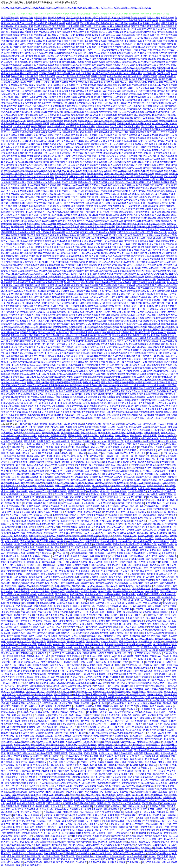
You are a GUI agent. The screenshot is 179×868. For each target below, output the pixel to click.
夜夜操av (46, 845)
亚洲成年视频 (155, 606)
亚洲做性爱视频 (44, 288)
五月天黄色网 (158, 768)
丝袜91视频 (32, 851)
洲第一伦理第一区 (14, 786)
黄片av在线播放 (152, 753)
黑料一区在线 (22, 97)
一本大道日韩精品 (83, 647)
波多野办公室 (68, 856)
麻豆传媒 (21, 465)
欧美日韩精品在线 (19, 718)
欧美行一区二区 (139, 306)
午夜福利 (39, 527)
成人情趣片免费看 (129, 218)
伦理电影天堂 (59, 697)
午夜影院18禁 (19, 456)
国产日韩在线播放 (135, 824)
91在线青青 (79, 706)
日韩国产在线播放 (55, 745)
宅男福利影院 (135, 94)
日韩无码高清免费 (45, 733)
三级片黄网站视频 (64, 303)
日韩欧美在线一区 (104, 282)
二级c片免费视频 (73, 277)
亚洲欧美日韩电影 (29, 250)
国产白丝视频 (148, 126)
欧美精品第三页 (87, 833)
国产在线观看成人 (56, 318)
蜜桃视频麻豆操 (157, 147)
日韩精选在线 (85, 853)
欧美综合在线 (56, 424)
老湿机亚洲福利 (167, 547)
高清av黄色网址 (156, 262)
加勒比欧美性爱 (146, 47)
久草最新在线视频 (161, 182)
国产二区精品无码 (111, 262)
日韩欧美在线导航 (122, 853)
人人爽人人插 (48, 82)
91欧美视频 (40, 503)
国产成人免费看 (25, 23)
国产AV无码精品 (109, 194)
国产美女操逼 (89, 188)
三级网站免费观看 (10, 438)
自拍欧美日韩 (54, 109)
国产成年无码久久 (76, 509)
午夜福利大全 (101, 159)
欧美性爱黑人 (70, 126)
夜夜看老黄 (79, 801)
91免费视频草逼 (18, 156)
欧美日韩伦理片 (55, 126)
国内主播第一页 (134, 321)
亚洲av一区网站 (116, 683)
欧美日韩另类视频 (98, 165)
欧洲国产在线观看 (122, 359)
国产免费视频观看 (143, 542)
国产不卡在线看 (94, 430)
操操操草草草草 (44, 118)
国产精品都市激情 (85, 106)
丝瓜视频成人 (13, 353)
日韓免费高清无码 (98, 100)
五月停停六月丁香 (90, 798)
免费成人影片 (114, 565)
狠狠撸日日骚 (29, 568)
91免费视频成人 (27, 365)
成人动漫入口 (17, 303)
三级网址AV (26, 515)
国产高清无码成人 (22, 209)
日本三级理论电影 (66, 330)
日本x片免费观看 (27, 559)
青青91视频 (100, 674)
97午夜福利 (86, 806)
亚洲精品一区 (58, 592)
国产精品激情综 (35, 330)
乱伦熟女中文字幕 (10, 79)
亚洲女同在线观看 (31, 150)
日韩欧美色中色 (32, 303)
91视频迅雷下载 (49, 132)
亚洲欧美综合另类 (19, 792)
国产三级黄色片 (67, 156)
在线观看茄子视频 (11, 798)
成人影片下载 (66, 703)
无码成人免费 (107, 344)
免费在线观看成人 (94, 280)
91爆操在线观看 (69, 129)
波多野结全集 (13, 141)
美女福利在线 (145, 50)
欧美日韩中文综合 (79, 241)
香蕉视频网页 (66, 630)
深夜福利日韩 (152, 583)
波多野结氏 (17, 647)
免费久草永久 (54, 200)
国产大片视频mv (151, 106)
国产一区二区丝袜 (62, 118)
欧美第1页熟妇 (169, 347)
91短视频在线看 (39, 112)
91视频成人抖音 (129, 447)
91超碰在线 (168, 742)
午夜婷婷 (18, 574)
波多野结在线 (64, 197)
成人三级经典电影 (27, 288)
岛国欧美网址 (73, 71)
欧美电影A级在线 (11, 739)
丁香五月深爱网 (102, 106)
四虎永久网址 (140, 833)
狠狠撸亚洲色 (78, 118)
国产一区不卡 (164, 450)
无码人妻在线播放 (121, 256)
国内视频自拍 (168, 327)
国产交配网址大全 (83, 250)
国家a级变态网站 (74, 718)
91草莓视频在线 (62, 818)
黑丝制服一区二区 (10, 365)
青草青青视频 (54, 21)
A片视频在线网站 (22, 126)
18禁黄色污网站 (164, 218)
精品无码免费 (110, 197)
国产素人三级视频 (65, 862)
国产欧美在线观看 (140, 244)
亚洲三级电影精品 (60, 771)
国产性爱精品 (137, 789)
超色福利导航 (13, 203)
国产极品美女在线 (96, 218)
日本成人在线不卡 (66, 639)
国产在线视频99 (13, 150)
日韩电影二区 (68, 447)
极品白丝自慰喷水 (152, 324)
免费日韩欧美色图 (166, 41)
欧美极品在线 (44, 748)
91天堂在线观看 (104, 318)
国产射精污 (40, 489)
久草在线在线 (165, 235)
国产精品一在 (43, 312)
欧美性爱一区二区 (105, 365)
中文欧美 (16, 568)
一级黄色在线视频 (14, 650)
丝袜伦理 (128, 606)
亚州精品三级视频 (60, 589)
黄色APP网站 (102, 856)
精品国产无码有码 (30, 459)
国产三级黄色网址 (107, 312)
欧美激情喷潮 (59, 256)
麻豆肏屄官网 (126, 153)
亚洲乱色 (12, 753)
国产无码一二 (61, 650)
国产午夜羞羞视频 (154, 795)
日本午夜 (56, 833)
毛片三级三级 (108, 177)
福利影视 (64, 600)
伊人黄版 (100, 686)
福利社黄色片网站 (158, 53)
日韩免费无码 (85, 530)
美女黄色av (15, 859)
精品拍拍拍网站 (114, 35)
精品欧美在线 (161, 100)
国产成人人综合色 (153, 274)
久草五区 (48, 815)
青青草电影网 (83, 574)
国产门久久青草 (14, 230)
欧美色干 (68, 801)
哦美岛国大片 (20, 830)
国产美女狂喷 (113, 489)
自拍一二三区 (117, 830)
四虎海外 (57, 801)
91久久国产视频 (132, 65)
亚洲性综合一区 (94, 262)
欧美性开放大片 (136, 209)
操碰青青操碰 (82, 100)
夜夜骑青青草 (38, 338)
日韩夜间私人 (24, 165)
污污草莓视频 (14, 603)
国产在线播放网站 (117, 162)
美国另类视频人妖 (75, 138)
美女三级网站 (138, 312)
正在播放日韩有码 (161, 674)
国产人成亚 (172, 509)
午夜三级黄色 (43, 359)
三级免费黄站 (148, 786)
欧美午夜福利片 (126, 771)
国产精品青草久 (37, 792)
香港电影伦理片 (129, 29)
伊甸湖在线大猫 (81, 150)
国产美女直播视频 (44, 695)
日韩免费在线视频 (66, 47)
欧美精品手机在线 (136, 695)
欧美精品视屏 (157, 171)
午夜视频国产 (123, 789)
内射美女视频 (87, 41)
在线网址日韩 (51, 527)
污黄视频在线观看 (138, 132)
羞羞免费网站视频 (168, 830)
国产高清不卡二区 (138, 365)
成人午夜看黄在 (167, 341)
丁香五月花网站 (169, 85)
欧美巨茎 (36, 580)
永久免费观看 (41, 309)
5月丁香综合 (33, 697)
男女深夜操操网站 (13, 262)
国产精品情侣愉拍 (30, 600)
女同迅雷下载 (148, 809)
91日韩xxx (83, 577)
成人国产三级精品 (101, 74)
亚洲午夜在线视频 (138, 344)
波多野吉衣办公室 (67, 550)
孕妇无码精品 (45, 271)
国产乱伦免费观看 (74, 144)
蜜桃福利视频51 (93, 177)
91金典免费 (63, 536)
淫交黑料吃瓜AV (37, 335)
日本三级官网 (89, 783)
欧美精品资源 (92, 309)
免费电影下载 (159, 118)
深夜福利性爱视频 (106, 85)
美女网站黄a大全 (72, 282)
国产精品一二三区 (156, 132)
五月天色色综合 (119, 106)
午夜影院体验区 (74, 653)
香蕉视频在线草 (77, 506)
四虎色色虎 (109, 512)
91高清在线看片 (69, 97)
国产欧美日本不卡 (112, 430)
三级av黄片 (87, 674)
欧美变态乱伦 (171, 795)
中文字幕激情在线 (150, 230)
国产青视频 (133, 777)
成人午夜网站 (20, 94)
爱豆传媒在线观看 (65, 739)
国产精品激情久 (65, 859)
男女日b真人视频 (132, 126)
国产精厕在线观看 (140, 177)
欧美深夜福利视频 (133, 580)
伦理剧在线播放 (125, 56)
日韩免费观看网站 (13, 194)
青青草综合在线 (118, 129)
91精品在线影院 (84, 683)
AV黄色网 (79, 786)
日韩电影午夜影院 (44, 753)
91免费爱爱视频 (115, 674)
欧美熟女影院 (81, 824)
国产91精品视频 (35, 159)
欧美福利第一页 (127, 494)
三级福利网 (22, 427)
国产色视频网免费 (52, 94)
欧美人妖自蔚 (91, 312)
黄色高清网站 (88, 282)
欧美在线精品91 (71, 624)
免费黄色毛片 (163, 280)
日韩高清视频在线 (152, 524)
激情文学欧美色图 (81, 76)
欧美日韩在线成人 (126, 597)
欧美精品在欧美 (48, 683)
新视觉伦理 (136, 518)
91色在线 (38, 483)
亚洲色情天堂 (103, 112)
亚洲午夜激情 (59, 232)
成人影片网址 (78, 285)
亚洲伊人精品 (119, 294)
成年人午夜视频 (78, 733)
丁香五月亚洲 (152, 527)
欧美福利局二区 (9, 742)
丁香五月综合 (43, 321)
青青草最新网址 (16, 218)
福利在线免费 (162, 350)
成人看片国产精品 (47, 300)
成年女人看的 (64, 356)
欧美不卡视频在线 (21, 795)
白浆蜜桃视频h (27, 29)
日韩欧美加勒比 (136, 353)
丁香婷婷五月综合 (140, 188)
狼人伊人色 (119, 530)
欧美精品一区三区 (68, 727)
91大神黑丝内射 (30, 74)
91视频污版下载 (95, 56)
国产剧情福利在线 (106, 71)
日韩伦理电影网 (141, 565)
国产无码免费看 (116, 356)
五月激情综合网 (80, 438)
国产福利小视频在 (68, 530)
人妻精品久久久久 (17, 121)
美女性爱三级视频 (10, 600)
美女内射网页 (115, 206)
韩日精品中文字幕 (15, 135)
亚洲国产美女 (59, 271)
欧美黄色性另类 (115, 76)
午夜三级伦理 (103, 603)
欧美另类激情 (69, 106)
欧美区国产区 (88, 450)
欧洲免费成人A (166, 221)
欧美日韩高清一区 (25, 453)
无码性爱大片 (157, 444)
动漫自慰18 (130, 812)
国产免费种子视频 (129, 174)
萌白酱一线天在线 (24, 268)
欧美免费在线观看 (45, 179)
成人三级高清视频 (34, 447)
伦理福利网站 (133, 121)
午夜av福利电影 (165, 709)
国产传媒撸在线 (32, 56)
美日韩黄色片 (8, 762)
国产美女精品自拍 (25, 818)
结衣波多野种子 (74, 765)
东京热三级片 (140, 362)
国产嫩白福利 (31, 188)
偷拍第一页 (170, 739)
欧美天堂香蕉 (130, 839)
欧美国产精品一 (144, 212)
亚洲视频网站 (104, 265)
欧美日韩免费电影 (89, 200)
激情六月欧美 (122, 85)
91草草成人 (64, 533)
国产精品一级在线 (108, 271)
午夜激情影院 (38, 282)
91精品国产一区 (61, 680)
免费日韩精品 (100, 221)
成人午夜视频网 (63, 285)
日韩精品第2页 (30, 294)
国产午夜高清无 (52, 577)
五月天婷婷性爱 (116, 59)
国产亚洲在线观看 (76, 642)
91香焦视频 (71, 427)
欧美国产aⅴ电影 (125, 88)
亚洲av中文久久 (9, 23)
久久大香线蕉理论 (133, 74)
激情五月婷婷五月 (63, 606)
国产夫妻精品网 (79, 56)
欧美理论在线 (40, 544)
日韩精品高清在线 (14, 468)
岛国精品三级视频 (73, 147)
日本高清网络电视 (49, 703)
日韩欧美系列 (19, 633)
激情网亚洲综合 (78, 212)
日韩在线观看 (112, 315)
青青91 (25, 865)
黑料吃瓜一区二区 (155, 459)
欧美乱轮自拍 (149, 765)
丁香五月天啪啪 (12, 29)
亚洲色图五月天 (40, 106)
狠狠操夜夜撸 (135, 23)
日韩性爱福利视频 (66, 324)
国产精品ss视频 (170, 524)
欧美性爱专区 (64, 438)
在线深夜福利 (98, 315)
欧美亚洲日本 (50, 483)
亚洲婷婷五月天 (153, 689)
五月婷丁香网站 (27, 321)
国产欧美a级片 (99, 44)
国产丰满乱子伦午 (95, 801)
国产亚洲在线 (14, 845)
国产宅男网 (162, 856)
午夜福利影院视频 (44, 29)
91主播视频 (80, 630)
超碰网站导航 (57, 85)
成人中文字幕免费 (70, 227)
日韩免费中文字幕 (129, 215)
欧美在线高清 (138, 459)
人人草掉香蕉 (40, 268)
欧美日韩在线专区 (106, 597)
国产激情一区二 (84, 235)
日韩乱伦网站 (111, 615)
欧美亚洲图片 (17, 197)
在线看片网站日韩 (36, 191)
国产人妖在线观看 (125, 227)
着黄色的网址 (73, 297)
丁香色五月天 (50, 153)
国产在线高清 (171, 362)
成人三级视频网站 (80, 141)
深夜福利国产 (147, 777)
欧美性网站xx (154, 453)
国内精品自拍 (87, 812)
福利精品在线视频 (164, 126)
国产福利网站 (89, 365)
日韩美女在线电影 (28, 486)
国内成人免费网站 (107, 232)
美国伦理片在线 (101, 235)
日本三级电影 (64, 115)
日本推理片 (17, 853)
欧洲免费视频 (159, 62)
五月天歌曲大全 (82, 859)
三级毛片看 (37, 621)
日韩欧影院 (143, 742)
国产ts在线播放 (152, 112)
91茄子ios (145, 618)
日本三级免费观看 (135, 727)
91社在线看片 (72, 568)
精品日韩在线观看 (94, 665)
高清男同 (96, 571)
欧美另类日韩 (121, 79)
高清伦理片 (60, 597)
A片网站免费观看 (57, 474)
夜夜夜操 (168, 618)
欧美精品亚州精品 (82, 44)
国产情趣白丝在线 (164, 44)
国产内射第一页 (76, 430)
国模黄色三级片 (74, 750)
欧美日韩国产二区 (130, 647)
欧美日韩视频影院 (156, 509)
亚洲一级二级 (55, 789)
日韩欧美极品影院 (77, 103)
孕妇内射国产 (140, 715)
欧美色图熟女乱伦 (14, 783)
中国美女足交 (147, 109)
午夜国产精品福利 (162, 668)
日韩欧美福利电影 (47, 518)
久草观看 (143, 627)
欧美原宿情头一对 (23, 836)
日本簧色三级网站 (46, 524)
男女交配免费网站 (124, 712)
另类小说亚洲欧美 (14, 639)
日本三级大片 (171, 692)
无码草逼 (171, 486)
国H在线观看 (138, 621)
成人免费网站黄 (140, 792)
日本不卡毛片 (34, 235)
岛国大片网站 (153, 18)
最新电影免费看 (155, 365)
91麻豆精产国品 (69, 577)
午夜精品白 (93, 491)
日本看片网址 (58, 721)
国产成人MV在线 (47, 333)
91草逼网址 (141, 512)
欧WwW (163, 851)
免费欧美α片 (114, 268)
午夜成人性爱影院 (61, 586)
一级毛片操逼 (126, 362)
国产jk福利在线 (134, 162)
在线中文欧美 (141, 262)
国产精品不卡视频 (10, 18)
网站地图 (147, 8)
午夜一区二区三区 (52, 227)
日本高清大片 (93, 247)
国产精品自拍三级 (10, 483)
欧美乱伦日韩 (85, 659)
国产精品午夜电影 (138, 85)
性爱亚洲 (40, 803)
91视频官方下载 (145, 29)
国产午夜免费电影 (132, 636)
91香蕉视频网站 (27, 79)
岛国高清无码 (169, 483)
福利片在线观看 (59, 677)
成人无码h (102, 500)
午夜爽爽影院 (55, 106)
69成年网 (84, 842)
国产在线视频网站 (46, 542)
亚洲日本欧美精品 (151, 636)
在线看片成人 (50, 91)
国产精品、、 (44, 568)
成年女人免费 (126, 497)
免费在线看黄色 (58, 124)
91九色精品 (155, 597)
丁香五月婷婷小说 (157, 224)
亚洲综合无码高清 (122, 559)
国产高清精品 (156, 177)
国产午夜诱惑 (101, 330)
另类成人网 (30, 441)
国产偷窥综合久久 (54, 59)
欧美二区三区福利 (168, 247)
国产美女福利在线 (36, 121)
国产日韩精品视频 (142, 859)
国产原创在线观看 (71, 503)
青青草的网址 (142, 721)
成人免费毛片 (38, 274)
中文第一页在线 (102, 129)
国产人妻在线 (93, 506)
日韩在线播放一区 (121, 97)
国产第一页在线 (41, 147)
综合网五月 (116, 624)
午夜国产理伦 (166, 494)
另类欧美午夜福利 (117, 765)
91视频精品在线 (146, 174)
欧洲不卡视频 (111, 671)
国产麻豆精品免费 (76, 262)
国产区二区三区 (78, 79)
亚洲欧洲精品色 (28, 179)
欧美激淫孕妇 (34, 506)
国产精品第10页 (114, 62)
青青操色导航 (123, 553)
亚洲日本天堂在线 (68, 762)
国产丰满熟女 (100, 274)
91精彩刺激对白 (21, 68)
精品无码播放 (140, 197)
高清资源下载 (57, 359)
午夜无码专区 (107, 798)
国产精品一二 (8, 174)
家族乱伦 (133, 842)
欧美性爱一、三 (129, 659)
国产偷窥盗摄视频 (108, 697)
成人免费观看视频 (110, 845)
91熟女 (127, 768)
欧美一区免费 (160, 200)
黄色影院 (147, 612)
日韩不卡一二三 (78, 600)
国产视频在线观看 (43, 253)
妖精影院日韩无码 (126, 53)
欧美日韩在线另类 (63, 815)
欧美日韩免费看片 (31, 833)
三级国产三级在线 (92, 715)
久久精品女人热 (25, 247)
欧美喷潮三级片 (131, 718)
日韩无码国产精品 (165, 577)
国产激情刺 (113, 600)
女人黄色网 (82, 465)
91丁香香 (155, 571)
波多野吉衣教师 (109, 53)
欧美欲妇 (102, 444)
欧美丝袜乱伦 (121, 344)
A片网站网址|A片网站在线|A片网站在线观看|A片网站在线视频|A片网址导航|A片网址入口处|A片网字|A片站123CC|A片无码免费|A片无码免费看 (71, 8)
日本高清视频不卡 (22, 282)
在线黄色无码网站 (52, 624)
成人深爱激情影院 (66, 683)
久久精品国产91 (49, 244)
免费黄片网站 (107, 712)
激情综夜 (28, 503)
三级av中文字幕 (39, 200)
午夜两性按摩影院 (94, 671)
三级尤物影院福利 (157, 282)
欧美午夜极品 (117, 179)
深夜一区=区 (128, 639)
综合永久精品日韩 (76, 271)
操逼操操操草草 (118, 324)
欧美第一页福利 (123, 306)
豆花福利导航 (148, 783)
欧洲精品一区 (112, 362)
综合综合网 (87, 709)
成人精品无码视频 (161, 291)
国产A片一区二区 (119, 209)
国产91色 (148, 580)
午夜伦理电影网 (152, 441)
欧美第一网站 (101, 91)
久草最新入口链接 (34, 227)
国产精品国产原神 (90, 789)
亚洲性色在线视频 (122, 521)
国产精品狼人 (93, 300)
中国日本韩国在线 (61, 777)
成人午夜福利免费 (131, 280)
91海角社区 (111, 609)
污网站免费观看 (101, 736)
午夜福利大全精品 (117, 695)
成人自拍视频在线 (45, 365)
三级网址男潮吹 (63, 565)
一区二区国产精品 (156, 521)
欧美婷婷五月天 (161, 750)
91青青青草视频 (148, 280)
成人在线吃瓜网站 (143, 115)
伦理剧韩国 (47, 706)
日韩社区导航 (87, 662)
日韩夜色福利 (25, 665)
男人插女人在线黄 (131, 368)
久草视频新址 (75, 365)
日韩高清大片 (54, 68)
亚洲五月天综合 (139, 26)
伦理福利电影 (96, 438)
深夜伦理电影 (43, 144)
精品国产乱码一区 (98, 241)
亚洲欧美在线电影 (31, 839)
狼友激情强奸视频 (16, 851)
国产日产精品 (107, 103)
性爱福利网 (146, 624)
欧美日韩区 (93, 712)
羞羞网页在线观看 (64, 609)
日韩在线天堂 (54, 97)
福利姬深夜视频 (155, 695)
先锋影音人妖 (62, 459)
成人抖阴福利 (88, 503)
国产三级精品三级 (63, 29)
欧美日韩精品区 (27, 312)
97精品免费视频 (14, 103)
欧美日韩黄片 (171, 171)
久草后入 (9, 686)
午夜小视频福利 (109, 571)
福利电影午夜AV (9, 309)
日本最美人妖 (125, 194)
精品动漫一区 (43, 85)
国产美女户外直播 (154, 277)
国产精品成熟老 (109, 253)
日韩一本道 (17, 662)
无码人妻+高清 (97, 612)
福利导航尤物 (161, 232)
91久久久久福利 (64, 76)
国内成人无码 (158, 150)
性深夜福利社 (93, 818)
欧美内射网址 (11, 280)
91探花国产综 (59, 783)
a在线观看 (11, 803)
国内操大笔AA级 (40, 50)
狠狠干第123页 (119, 486)
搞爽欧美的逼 (154, 26)
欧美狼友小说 (9, 512)
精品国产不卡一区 (77, 491)
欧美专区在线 (31, 76)
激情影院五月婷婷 (135, 527)
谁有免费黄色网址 (163, 109)
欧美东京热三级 (64, 150)
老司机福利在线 (161, 612)
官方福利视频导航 (70, 265)
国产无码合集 (160, 859)
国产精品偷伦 (79, 730)
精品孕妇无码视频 (40, 583)
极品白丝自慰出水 (73, 112)
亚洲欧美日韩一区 (112, 135)
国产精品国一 (56, 209)
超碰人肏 (12, 642)
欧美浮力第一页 (63, 730)
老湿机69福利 (150, 515)
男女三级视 (106, 521)
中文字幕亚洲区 (146, 539)
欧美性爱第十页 (59, 103)
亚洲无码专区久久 (64, 230)
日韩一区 (16, 839)
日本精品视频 (98, 527)
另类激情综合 (34, 156)
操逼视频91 (7, 530)
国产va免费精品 (132, 109)
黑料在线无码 (154, 191)
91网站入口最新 (56, 427)
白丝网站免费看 (28, 141)
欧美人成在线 (100, 815)
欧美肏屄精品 (137, 465)
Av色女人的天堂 (72, 209)
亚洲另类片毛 (170, 815)
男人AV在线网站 (124, 542)
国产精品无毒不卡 (96, 589)
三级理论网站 (34, 82)
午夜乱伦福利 (98, 109)
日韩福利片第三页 (15, 56)
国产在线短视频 (14, 100)
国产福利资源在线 (84, 21)
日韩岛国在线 (36, 206)
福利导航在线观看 (139, 297)
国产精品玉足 (150, 424)
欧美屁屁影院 (112, 215)
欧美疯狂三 (116, 750)
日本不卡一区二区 (118, 235)
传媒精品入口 (50, 44)
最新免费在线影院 (37, 789)
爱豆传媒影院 (75, 436)
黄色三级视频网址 (38, 68)
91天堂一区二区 (9, 247)
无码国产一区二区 (126, 742)
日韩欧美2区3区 (139, 359)
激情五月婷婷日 (140, 282)
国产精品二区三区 (166, 141)
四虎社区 (36, 450)
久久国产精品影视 (140, 571)
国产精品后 (15, 444)
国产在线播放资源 (105, 182)
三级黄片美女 (44, 777)
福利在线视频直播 (56, 23)
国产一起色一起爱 (66, 159)
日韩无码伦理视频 (54, 121)
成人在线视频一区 (77, 53)
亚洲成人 (16, 780)
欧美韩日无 (11, 586)
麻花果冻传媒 (167, 18)
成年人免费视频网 (50, 724)
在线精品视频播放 (148, 547)
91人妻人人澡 (75, 677)
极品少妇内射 (93, 103)
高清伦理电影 (62, 733)
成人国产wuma (72, 559)
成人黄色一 (138, 592)
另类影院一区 (132, 544)
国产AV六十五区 (85, 221)
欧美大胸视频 (44, 294)
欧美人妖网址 (52, 35)
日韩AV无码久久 (31, 262)
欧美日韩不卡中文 (88, 238)
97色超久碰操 (37, 500)
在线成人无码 (125, 444)
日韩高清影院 (61, 753)
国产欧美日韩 (140, 327)
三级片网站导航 (149, 544)
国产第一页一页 (41, 344)
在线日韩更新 (21, 536)
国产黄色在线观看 (105, 583)
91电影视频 (25, 771)
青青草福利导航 (75, 656)
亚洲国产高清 (165, 209)
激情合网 (12, 480)
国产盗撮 (128, 750)
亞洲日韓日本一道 (129, 456)
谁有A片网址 (147, 718)
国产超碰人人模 (83, 47)
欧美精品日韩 (44, 586)
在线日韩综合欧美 (48, 356)
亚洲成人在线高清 (94, 656)
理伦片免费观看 (35, 774)
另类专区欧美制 (157, 700)
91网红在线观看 (84, 544)
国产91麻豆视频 (79, 480)
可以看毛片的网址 (150, 647)
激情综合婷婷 (17, 227)
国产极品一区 (41, 353)
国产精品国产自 (169, 330)
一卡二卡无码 (78, 768)
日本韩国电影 (47, 565)
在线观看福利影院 (103, 341)
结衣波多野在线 (161, 29)
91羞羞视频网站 (16, 32)
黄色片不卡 (114, 639)
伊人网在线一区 (48, 536)
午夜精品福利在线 (127, 533)
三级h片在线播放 (168, 438)
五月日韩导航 (25, 624)
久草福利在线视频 (98, 350)
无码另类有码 (92, 203)
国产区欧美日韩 (26, 309)
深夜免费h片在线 (113, 438)
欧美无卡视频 (88, 583)
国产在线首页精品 (50, 194)
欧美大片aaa (171, 759)
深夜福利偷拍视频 (94, 645)
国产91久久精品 (63, 141)
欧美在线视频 (26, 527)
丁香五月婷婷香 (72, 306)
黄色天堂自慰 (114, 350)
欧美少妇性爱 (11, 347)
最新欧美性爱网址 (103, 748)
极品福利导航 (77, 594)
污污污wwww (139, 509)
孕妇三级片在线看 (151, 862)
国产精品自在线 (142, 333)
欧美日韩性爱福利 (45, 453)
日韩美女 (158, 642)
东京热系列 (7, 815)
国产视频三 (146, 471)
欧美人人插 (168, 730)
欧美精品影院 (113, 44)
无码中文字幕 (89, 650)
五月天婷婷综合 (94, 821)
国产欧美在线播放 (93, 144)
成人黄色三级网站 (161, 124)
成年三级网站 (153, 553)
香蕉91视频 (77, 636)
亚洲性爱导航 (93, 845)
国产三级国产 (39, 642)
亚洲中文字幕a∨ (50, 630)
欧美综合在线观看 (161, 212)
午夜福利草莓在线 (34, 862)
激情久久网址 (156, 144)
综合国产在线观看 (23, 544)
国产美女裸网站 (95, 288)
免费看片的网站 (91, 436)
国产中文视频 (61, 553)
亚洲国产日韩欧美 (112, 677)
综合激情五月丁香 (162, 845)
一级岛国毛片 (38, 165)
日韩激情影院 (145, 642)
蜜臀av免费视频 (98, 29)
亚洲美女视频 (65, 38)
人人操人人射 (143, 494)
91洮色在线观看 (144, 285)
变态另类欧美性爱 (161, 677)
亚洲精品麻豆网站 (155, 615)
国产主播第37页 (159, 333)
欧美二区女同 (101, 321)
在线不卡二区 (39, 627)
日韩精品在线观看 (99, 577)
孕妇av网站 (52, 768)
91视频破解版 (152, 824)
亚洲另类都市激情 (16, 562)
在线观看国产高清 (102, 836)
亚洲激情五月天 (168, 506)
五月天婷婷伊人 (88, 318)
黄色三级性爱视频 (133, 303)
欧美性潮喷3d (54, 674)
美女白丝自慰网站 (84, 739)
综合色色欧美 (56, 321)
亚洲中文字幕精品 (48, 115)
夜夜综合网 (50, 862)
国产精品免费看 (65, 32)
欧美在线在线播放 (30, 477)
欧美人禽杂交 (111, 562)
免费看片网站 (12, 730)
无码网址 (20, 565)
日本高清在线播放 (89, 338)
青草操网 (140, 798)
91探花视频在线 (35, 324)
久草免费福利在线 (36, 750)
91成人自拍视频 (53, 129)
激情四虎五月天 (46, 486)
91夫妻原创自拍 (30, 100)
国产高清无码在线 (115, 156)
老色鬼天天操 (169, 144)
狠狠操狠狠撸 (85, 618)
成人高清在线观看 (76, 489)
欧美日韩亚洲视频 (159, 88)
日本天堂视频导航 (14, 700)
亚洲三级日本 (137, 736)
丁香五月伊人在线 (126, 232)
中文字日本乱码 (89, 433)
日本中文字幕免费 (55, 659)
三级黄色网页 (168, 433)
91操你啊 (138, 753)
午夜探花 (159, 539)
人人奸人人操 (75, 344)
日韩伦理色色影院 (75, 471)
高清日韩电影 (156, 256)
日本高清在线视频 (89, 306)
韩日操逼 (98, 474)
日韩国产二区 (92, 271)
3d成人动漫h (144, 489)
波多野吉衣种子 (56, 471)
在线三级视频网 (104, 191)
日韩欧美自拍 (40, 836)
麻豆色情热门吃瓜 (102, 692)
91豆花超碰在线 (50, 839)
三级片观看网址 (75, 50)
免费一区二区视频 (146, 577)
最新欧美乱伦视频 (166, 203)
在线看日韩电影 (123, 238)
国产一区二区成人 (167, 839)
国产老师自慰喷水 (79, 333)
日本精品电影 (35, 830)
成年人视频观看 (45, 609)
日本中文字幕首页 (31, 856)
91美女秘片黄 (113, 447)
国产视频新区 (49, 562)
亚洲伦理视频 (73, 848)
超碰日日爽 (151, 789)
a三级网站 (55, 686)
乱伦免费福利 (107, 542)
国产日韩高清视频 (131, 135)
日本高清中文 (8, 606)
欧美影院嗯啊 (133, 21)
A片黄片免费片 (128, 818)
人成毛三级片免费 (115, 32)
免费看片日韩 (167, 335)
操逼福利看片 (84, 94)
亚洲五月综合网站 (115, 259)
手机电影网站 (78, 818)
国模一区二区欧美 (70, 200)
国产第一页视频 (60, 253)
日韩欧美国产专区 (100, 780)
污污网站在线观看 (75, 671)
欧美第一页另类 (53, 165)
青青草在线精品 (26, 480)
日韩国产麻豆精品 (47, 550)
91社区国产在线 (166, 544)
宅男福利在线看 (140, 700)
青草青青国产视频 (19, 636)
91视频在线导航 (74, 742)
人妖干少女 (140, 453)
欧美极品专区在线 (27, 586)
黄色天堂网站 (137, 697)
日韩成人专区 (166, 574)
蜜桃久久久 (108, 680)
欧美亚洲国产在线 (109, 497)
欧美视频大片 (164, 853)
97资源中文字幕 (30, 327)
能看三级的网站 (113, 594)
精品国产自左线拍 (103, 97)
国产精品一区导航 (66, 74)
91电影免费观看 (35, 533)
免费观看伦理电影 (114, 812)
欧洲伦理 (142, 594)
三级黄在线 (103, 606)
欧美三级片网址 (37, 718)
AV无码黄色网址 (81, 230)
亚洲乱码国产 (70, 853)
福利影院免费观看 (81, 777)
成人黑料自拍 (151, 235)
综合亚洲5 (62, 542)
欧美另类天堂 (127, 333)
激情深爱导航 (98, 35)
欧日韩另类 (156, 550)
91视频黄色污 (12, 777)
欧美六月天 (56, 806)
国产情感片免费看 (109, 827)
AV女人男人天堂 (109, 642)
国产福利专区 (91, 18)
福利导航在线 (141, 347)
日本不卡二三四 (71, 806)
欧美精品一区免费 (158, 338)
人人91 (87, 533)
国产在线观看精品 (152, 330)
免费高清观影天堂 (156, 486)
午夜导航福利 (121, 483)
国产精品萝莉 (96, 456)
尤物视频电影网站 (155, 238)
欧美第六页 (30, 783)
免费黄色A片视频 (40, 509)
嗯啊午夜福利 (152, 79)
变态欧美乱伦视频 (50, 662)
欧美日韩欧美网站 (115, 303)
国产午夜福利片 (146, 288)
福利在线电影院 (156, 362)
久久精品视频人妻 (10, 312)
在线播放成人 (142, 338)
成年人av (79, 839)
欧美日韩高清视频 (82, 35)
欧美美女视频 (71, 539)
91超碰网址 (91, 471)
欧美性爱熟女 (122, 756)
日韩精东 (117, 536)
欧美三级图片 (68, 21)
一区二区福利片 (44, 232)
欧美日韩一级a (88, 606)
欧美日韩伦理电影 (113, 474)
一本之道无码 (73, 232)
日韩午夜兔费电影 (62, 612)
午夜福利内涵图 (122, 748)
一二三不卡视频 (166, 424)
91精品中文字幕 (116, 330)
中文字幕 (153, 650)
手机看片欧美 (66, 839)
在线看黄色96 (77, 444)
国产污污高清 (50, 324)
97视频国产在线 (152, 433)
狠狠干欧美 (59, 645)
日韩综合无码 (31, 32)
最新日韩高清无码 (22, 138)
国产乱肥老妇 (166, 162)
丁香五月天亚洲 (116, 824)
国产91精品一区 (156, 227)
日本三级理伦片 (22, 530)
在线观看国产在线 (144, 500)
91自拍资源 (96, 859)
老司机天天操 (157, 309)
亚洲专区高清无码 (104, 483)
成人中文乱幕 (131, 68)
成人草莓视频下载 (63, 706)
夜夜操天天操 (160, 477)
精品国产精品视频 (51, 450)
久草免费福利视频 (100, 851)
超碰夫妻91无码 (25, 26)
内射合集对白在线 (75, 124)
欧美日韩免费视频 (119, 736)
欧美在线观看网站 (147, 68)
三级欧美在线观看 (44, 730)
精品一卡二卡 (71, 335)
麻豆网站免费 (162, 174)
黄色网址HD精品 (95, 174)
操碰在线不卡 (54, 268)
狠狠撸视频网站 (118, 21)
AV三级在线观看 (136, 235)
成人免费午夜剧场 (61, 441)
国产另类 (158, 848)
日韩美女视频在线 (70, 583)
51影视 (56, 748)
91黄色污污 (41, 827)
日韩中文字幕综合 (154, 600)
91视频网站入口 (160, 430)
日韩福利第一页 (20, 706)
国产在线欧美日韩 (140, 256)
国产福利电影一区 (89, 23)
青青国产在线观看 (114, 477)
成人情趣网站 (27, 730)
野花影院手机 (154, 594)
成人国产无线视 (109, 300)
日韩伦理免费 (152, 727)
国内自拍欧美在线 (134, 851)
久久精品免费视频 (66, 132)
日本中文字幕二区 (45, 79)
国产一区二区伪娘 (144, 232)
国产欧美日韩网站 (121, 692)
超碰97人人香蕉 (83, 74)
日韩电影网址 (132, 683)
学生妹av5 (159, 671)
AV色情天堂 (18, 809)
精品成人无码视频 (91, 253)
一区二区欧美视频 (143, 774)
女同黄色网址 (50, 830)
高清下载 (120, 503)
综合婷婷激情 (47, 459)
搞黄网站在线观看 (65, 350)
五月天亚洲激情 (146, 536)
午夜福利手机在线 (113, 665)
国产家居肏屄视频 (31, 194)
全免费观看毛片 (41, 721)
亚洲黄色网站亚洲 (29, 597)
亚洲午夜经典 (142, 801)
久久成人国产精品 (138, 191)
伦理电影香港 (76, 327)
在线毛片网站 (115, 500)
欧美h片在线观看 (88, 227)
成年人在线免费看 (84, 168)
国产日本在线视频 (64, 135)
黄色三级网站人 (22, 238)
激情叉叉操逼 (168, 23)
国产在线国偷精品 (43, 88)
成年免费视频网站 (71, 674)
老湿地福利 (71, 618)
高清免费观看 (70, 321)
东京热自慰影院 (82, 224)
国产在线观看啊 (48, 438)
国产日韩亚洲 (171, 238)
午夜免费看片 (166, 230)
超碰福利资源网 (15, 727)
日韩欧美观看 (38, 745)
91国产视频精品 (37, 35)
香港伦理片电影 (108, 509)
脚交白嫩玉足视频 (135, 112)
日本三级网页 (126, 327)
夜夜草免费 (125, 792)
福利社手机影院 (168, 756)
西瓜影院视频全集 (88, 745)
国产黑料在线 (151, 851)
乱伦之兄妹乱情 (158, 630)
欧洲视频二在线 (91, 171)
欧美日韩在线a (157, 706)
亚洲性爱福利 (132, 830)
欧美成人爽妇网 (28, 777)
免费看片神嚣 (163, 74)
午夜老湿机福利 (133, 480)
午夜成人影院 (101, 268)
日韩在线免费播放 (149, 135)
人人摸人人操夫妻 (40, 592)
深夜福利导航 (90, 750)
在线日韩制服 (87, 624)
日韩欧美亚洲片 (131, 848)
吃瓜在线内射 (128, 268)
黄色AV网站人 (74, 783)
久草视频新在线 (73, 500)
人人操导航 (122, 427)
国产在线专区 (131, 709)
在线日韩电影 (124, 312)
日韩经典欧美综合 (22, 112)
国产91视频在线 (49, 197)
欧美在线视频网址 (122, 171)
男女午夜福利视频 (43, 203)
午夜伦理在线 (46, 786)
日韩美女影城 (145, 291)
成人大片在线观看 (87, 359)
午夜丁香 (46, 833)
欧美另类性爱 (110, 859)
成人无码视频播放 (162, 645)
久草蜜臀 (29, 430)
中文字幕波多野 (125, 650)
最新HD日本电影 (109, 494)
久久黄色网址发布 (139, 144)
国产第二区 (139, 609)
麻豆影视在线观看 (29, 300)
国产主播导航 (93, 79)
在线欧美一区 (141, 650)
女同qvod (150, 697)
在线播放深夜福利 (91, 344)
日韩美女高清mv (9, 88)
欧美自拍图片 (137, 759)
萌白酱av (111, 465)
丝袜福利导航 (66, 362)
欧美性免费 (69, 465)
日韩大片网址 (165, 762)
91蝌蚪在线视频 (30, 115)
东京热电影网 (171, 309)
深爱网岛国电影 (136, 762)
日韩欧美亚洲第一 (106, 833)
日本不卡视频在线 (25, 736)
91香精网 (118, 524)
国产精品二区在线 (124, 182)
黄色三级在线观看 (24, 162)
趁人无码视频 (149, 74)
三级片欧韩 (119, 727)
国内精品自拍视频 (155, 559)
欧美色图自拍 (40, 21)
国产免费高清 (170, 244)
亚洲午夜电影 (53, 503)
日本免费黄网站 (12, 85)
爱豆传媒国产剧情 (47, 350)
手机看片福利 (43, 806)
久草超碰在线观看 (108, 115)
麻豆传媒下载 (63, 300)
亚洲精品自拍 (124, 700)
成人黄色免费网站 (61, 851)
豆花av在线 (119, 544)
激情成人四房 (111, 224)
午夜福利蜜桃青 (167, 650)
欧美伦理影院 (110, 56)
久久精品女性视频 (96, 689)
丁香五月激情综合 (126, 271)
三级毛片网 (63, 562)
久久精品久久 (134, 230)
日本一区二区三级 (64, 494)
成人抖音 (105, 491)
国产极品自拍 (110, 88)
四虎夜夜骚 (85, 527)
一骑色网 (7, 456)
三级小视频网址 (101, 659)
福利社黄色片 (26, 297)
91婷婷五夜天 (170, 642)
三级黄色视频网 (134, 821)
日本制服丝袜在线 (64, 786)
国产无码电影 (74, 795)
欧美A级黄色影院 (26, 803)
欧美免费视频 (31, 809)
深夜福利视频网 (62, 462)
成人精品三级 (56, 539)
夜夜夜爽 (10, 674)
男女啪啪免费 (78, 203)
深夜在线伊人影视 (137, 806)
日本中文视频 (105, 592)
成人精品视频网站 (132, 612)
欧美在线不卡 (138, 553)
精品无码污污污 (163, 821)
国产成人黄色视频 (147, 462)
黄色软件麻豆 (163, 165)
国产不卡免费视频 (10, 350)
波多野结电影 (116, 547)
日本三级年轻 (51, 571)
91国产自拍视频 (39, 318)
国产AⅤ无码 (149, 530)
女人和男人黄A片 (61, 212)
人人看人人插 (43, 347)
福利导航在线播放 (98, 356)
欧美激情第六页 (67, 341)
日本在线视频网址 (168, 480)
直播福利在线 (82, 259)
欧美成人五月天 (14, 368)
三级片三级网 (54, 821)
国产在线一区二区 (17, 59)
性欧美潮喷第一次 (34, 853)
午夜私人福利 (80, 695)
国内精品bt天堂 (139, 71)
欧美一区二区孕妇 (68, 274)
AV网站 (36, 444)
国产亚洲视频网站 (162, 271)
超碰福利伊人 (22, 41)
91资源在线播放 (71, 756)
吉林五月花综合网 (161, 589)
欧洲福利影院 (140, 606)
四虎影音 (17, 503)
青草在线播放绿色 (168, 556)
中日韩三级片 (51, 621)
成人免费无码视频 (135, 689)
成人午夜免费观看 (88, 539)
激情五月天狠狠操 (24, 147)
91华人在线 (108, 759)
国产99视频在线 (69, 109)
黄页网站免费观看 (48, 74)
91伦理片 (55, 583)
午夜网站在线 (8, 41)
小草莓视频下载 (15, 430)
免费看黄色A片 (57, 144)
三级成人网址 (150, 436)
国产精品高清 (152, 465)
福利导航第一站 (169, 527)
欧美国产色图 (142, 268)
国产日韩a (76, 441)
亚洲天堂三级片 (69, 182)
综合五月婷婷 (78, 115)
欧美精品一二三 (148, 65)
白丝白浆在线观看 (56, 489)
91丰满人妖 (109, 424)
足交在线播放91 (35, 44)
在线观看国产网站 (46, 291)
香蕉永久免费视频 (111, 715)
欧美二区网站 (122, 297)
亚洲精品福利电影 (45, 368)
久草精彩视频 (35, 709)
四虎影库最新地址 (38, 762)
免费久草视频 (15, 294)
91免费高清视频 (83, 156)
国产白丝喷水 (60, 262)
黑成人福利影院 (125, 197)
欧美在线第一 (102, 126)
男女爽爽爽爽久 (115, 480)
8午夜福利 (46, 697)
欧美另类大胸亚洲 (147, 241)
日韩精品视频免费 (13, 171)
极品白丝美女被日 (10, 812)
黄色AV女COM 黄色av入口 (75, 456)
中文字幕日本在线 (168, 250)
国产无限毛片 (143, 35)
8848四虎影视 (129, 677)
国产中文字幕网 (102, 209)
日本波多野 (81, 862)
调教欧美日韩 (138, 247)
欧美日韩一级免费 (38, 424)
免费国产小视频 (105, 359)
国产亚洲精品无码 (130, 506)
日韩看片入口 (82, 724)
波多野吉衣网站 (130, 62)
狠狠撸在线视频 (25, 241)
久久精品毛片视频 (149, 756)
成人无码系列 (167, 497)
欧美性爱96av (46, 553)
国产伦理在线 (109, 742)
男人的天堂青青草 (18, 709)
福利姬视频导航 (168, 38)
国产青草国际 (59, 26)
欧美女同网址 (30, 291)
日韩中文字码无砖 (117, 141)
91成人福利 (149, 821)
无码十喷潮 (130, 577)
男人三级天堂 (156, 244)
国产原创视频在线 (141, 589)
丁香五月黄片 (132, 450)
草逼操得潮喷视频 (82, 815)
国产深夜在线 (66, 185)
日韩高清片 (136, 436)
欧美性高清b (139, 559)
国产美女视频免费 (50, 235)
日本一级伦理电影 (162, 659)
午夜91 (126, 662)
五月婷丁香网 (102, 550)
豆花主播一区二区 (87, 182)
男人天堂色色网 (143, 845)
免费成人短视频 (9, 612)
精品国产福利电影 (34, 91)
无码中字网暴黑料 (67, 221)
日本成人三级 (65, 692)
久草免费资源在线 (96, 730)
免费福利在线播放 (57, 50)
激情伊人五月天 (136, 79)
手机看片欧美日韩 (70, 41)
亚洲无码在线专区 (10, 300)
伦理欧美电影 (20, 47)
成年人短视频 (31, 494)
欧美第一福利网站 (116, 274)
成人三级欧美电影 (142, 653)
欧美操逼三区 (87, 209)
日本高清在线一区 (154, 759)
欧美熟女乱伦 (91, 124)
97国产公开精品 (78, 515)
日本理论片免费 (65, 647)
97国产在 (66, 700)
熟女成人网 (112, 586)
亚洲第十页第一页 (43, 26)
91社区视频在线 (115, 221)
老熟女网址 (146, 683)
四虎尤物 (110, 459)
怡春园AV (148, 665)
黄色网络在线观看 (112, 280)
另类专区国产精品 (71, 353)
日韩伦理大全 (55, 353)
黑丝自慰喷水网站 (34, 218)
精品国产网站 (11, 106)
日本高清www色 (123, 680)
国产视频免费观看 (39, 539)
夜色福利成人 (111, 792)
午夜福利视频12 (115, 241)
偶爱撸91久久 (139, 733)
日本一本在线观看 (13, 132)
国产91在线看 (14, 521)
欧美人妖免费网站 (134, 441)
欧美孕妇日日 (32, 565)
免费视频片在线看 (54, 282)
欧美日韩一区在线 (16, 697)
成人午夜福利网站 (89, 627)
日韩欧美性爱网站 (83, 703)
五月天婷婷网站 (156, 82)
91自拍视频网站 (168, 106)
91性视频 (101, 768)
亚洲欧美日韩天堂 (25, 677)
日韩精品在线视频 (29, 333)
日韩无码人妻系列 (51, 700)
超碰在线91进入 (32, 468)
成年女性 (142, 818)
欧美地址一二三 (134, 324)
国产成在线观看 (144, 827)
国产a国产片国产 (107, 297)
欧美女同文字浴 (134, 341)
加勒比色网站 (91, 827)
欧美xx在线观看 (88, 353)
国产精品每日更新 (46, 633)
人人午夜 (14, 515)
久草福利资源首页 (85, 830)
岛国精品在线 (123, 144)
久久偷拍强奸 (71, 85)
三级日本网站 (119, 433)
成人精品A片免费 (94, 153)
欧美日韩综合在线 (10, 806)
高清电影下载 (50, 159)
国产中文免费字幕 (54, 338)
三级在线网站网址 (132, 438)
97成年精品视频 (58, 509)
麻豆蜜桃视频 (76, 188)
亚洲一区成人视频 (118, 230)
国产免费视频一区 (133, 665)
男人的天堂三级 (88, 71)
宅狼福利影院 (106, 171)
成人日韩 (113, 444)
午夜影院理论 (83, 571)
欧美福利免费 (168, 803)
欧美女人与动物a (71, 789)
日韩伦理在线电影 (45, 547)
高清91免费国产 (169, 306)
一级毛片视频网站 (126, 338)
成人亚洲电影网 (169, 609)
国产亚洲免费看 (163, 639)
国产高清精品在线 (113, 839)
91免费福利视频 (139, 97)
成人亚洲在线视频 (160, 194)
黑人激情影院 (74, 597)
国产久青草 (39, 615)
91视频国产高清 (21, 35)
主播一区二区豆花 (128, 627)
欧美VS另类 (87, 848)
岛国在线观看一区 (50, 341)
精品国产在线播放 (69, 748)
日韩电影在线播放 (101, 324)
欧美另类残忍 (116, 577)
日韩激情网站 (61, 53)
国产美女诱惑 (124, 795)
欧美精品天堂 (11, 277)
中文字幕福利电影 (50, 315)
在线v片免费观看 (10, 771)
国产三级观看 (71, 238)
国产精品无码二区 (159, 185)
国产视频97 (103, 471)
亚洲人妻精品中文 (51, 521)
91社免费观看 (144, 677)
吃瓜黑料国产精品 (115, 109)
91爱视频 (98, 848)
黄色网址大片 (71, 627)
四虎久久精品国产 (21, 583)
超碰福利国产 (94, 453)
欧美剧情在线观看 (99, 556)
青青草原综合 (84, 109)
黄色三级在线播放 (101, 47)
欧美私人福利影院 (141, 194)
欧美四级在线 (70, 59)
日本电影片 (146, 848)
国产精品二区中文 (107, 338)
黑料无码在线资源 (84, 341)
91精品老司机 (123, 465)
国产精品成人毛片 (59, 715)
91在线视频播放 (60, 288)
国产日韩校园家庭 (70, 468)
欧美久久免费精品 (157, 359)
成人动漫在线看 (130, 100)
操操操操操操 (105, 277)
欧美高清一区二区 (22, 318)
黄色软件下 (128, 500)
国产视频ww (139, 745)
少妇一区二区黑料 (156, 71)
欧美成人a (129, 477)
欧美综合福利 (131, 32)
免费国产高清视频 (38, 618)
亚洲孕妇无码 (29, 53)
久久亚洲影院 (20, 324)
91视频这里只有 (26, 88)
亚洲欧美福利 (50, 218)
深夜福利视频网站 (144, 712)
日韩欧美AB (116, 606)
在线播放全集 (97, 291)
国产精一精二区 (95, 88)
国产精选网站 (11, 288)
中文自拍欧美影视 (80, 633)
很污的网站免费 (44, 256)
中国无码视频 (149, 156)
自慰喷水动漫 (68, 206)
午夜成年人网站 (26, 733)
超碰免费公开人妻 (152, 321)
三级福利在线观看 (74, 294)
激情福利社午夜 (116, 41)
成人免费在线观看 (36, 129)
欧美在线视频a (86, 335)
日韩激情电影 (127, 845)
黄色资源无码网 (14, 341)
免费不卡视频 (98, 156)
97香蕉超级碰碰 (21, 215)
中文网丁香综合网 (75, 792)
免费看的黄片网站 (91, 795)
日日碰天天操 (98, 215)
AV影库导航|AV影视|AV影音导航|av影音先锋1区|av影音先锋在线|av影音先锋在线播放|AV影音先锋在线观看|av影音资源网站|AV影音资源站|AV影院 (96, 400)
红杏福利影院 (59, 297)
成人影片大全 (8, 147)
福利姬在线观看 (112, 809)
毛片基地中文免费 (147, 839)
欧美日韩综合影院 (41, 512)
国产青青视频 (59, 656)
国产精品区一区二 (43, 212)
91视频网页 (161, 777)
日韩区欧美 (162, 836)
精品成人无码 (98, 447)
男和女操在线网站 (66, 780)
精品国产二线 (45, 188)
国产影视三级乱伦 (58, 491)
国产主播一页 (137, 662)
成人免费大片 (87, 162)
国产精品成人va (32, 662)
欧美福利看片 (152, 592)
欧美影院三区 (55, 544)
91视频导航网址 (10, 527)
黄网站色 (157, 815)
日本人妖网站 (126, 82)
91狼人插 (16, 715)
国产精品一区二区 (88, 762)
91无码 (54, 530)
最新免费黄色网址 (20, 335)
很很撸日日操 (96, 150)
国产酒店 (116, 803)
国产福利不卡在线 (113, 848)
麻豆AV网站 (72, 745)
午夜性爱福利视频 (135, 159)
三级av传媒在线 (168, 474)
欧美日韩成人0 (43, 677)
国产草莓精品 (99, 565)
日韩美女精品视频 (50, 185)
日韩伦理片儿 (76, 809)
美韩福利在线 (136, 483)
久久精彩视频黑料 (59, 312)
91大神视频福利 (161, 542)
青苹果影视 (157, 618)
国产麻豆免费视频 (135, 503)
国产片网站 (153, 497)
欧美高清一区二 (30, 271)
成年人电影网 (131, 47)
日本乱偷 (167, 656)
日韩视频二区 (104, 803)
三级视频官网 (29, 748)
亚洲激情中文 (121, 138)
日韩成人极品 (119, 277)
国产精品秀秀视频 (166, 156)
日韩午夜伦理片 (17, 703)
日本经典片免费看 (13, 53)
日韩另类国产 (40, 18)
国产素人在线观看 (28, 612)
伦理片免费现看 (60, 515)
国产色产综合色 (63, 56)
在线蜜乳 (19, 433)
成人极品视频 (100, 806)
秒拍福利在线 (170, 256)
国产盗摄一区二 (131, 624)
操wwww (24, 424)
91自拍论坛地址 (152, 38)
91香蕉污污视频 (155, 344)
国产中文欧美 (23, 621)
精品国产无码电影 (10, 253)
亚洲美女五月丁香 (97, 480)
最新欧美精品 (70, 215)
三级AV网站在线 (25, 606)
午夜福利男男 (129, 35)
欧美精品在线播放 (88, 265)
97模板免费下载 (93, 786)
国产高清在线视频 (82, 179)
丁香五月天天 (113, 647)
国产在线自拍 (163, 91)
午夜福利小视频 (13, 865)
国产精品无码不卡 (162, 471)
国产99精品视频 (76, 312)
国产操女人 (59, 848)
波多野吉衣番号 (53, 182)
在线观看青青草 (106, 653)
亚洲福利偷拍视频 (53, 774)
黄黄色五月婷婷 (21, 206)
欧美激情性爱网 (122, 518)
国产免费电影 (40, 23)
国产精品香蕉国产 (15, 315)
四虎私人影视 (91, 753)
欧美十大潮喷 (24, 512)
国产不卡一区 (109, 144)
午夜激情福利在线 (19, 618)
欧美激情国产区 (30, 798)
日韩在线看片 (126, 562)
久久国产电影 (138, 253)
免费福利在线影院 (133, 41)
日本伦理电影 (27, 203)
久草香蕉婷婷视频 (103, 544)
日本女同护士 (59, 71)
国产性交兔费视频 (122, 282)
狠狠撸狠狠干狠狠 (101, 179)
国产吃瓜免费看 (153, 662)
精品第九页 (162, 809)
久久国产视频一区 (10, 321)
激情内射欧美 (145, 659)
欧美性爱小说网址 (55, 238)
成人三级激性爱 (116, 450)
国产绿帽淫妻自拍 (146, 44)
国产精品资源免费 (34, 571)
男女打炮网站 (153, 335)
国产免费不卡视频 (76, 280)
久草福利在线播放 (103, 530)
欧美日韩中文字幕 (90, 756)
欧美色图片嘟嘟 (159, 300)
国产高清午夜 (31, 356)
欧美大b (76, 700)
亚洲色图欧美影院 (85, 603)
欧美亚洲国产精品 (41, 280)
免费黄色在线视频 (23, 680)
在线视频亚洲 (107, 789)
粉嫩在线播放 (164, 462)
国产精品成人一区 (147, 356)
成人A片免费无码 (54, 465)
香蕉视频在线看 (144, 586)
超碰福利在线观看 (147, 218)
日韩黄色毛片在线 (16, 553)
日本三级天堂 (112, 218)
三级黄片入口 (93, 53)
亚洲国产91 (26, 812)
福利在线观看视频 (149, 506)
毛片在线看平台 (53, 62)
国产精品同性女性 (114, 580)
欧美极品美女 (36, 577)
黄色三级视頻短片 (31, 780)
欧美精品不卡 (51, 533)
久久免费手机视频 (105, 503)
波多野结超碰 (142, 53)
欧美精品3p (44, 798)
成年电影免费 (26, 18)
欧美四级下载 (71, 359)
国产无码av (58, 568)
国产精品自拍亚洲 (105, 721)
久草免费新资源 (37, 62)
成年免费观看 (23, 509)
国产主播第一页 (39, 138)
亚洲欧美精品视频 (119, 468)
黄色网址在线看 (153, 318)
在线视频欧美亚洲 (10, 333)
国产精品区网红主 (96, 32)
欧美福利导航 (67, 574)
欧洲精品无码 (105, 256)
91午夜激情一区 (102, 21)
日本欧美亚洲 (111, 456)
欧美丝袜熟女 (109, 771)
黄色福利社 (133, 550)
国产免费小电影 (60, 845)
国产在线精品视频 (117, 250)
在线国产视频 (23, 474)
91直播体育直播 (134, 129)
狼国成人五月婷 (80, 612)
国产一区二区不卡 (141, 309)
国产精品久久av (127, 315)
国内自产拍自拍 (55, 215)
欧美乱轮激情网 (79, 88)
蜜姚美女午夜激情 (117, 703)
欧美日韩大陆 (159, 50)
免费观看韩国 (68, 259)
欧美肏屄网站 (64, 153)
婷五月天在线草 (135, 836)
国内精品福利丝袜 (45, 141)
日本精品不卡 (82, 165)
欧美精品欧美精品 (110, 327)
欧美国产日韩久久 (55, 750)
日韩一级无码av (170, 453)
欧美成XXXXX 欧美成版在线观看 (145, 703)
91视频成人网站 (111, 153)
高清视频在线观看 (93, 512)
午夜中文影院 (113, 686)
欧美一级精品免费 (153, 568)
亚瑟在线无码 (85, 347)
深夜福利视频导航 (163, 47)
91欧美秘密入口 (147, 709)
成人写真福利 (112, 801)
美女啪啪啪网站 (15, 571)
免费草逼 (171, 768)
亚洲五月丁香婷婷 (51, 468)
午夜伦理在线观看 (105, 147)
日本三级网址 (29, 71)
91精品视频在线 (111, 288)
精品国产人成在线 (133, 168)
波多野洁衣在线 (43, 480)
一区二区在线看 (142, 88)
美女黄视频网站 (118, 121)
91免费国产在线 (86, 321)
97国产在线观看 (120, 132)
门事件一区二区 (18, 129)
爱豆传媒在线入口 (45, 736)
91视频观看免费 (123, 188)
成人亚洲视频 (56, 147)
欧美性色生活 (131, 674)
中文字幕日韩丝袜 (84, 159)
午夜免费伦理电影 (24, 109)
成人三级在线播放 (131, 206)
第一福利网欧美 (39, 126)
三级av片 (126, 589)
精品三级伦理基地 (66, 244)
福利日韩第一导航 (76, 309)
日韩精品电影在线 (149, 206)
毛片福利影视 (115, 100)
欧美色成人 (145, 842)
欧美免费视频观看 (83, 836)
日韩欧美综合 (151, 209)
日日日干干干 (138, 686)
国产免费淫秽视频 (40, 306)
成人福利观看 (40, 653)
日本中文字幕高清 (61, 247)
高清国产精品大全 (23, 615)
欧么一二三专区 (63, 689)
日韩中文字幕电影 (125, 512)
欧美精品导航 (139, 853)
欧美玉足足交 (130, 536)
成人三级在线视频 (61, 241)
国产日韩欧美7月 (61, 480)
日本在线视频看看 (121, 335)
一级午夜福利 (78, 153)
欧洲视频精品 (164, 468)
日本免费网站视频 (136, 250)
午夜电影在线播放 (86, 126)
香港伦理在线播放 (38, 471)
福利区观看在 (92, 542)
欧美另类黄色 (54, 259)
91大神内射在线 (167, 206)
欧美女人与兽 (95, 771)
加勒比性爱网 (15, 71)
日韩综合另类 (163, 68)
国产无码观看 (96, 580)
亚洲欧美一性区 (162, 827)
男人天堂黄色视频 (152, 265)
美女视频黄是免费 (165, 786)
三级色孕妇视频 (9, 645)
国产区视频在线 (100, 250)
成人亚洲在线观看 (168, 253)
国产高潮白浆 (61, 365)
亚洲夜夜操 (106, 559)
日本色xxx (139, 615)
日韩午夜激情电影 (130, 350)
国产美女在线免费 (158, 153)
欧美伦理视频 (24, 306)
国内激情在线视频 (87, 191)
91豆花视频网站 (9, 436)
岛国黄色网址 (101, 41)
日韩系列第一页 (143, 124)
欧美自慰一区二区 (89, 774)
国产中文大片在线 (81, 38)
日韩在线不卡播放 (111, 786)
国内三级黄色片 (32, 639)
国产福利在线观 (77, 524)
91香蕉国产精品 (138, 335)
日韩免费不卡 (126, 615)
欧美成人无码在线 (138, 427)
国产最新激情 (125, 224)
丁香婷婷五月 (80, 32)
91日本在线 (162, 783)
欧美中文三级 (121, 365)
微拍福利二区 (84, 59)
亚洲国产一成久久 (134, 724)
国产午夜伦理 (17, 91)
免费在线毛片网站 (101, 94)
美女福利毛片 (58, 765)
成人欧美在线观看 (23, 671)
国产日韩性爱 (44, 103)
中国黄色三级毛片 (116, 527)
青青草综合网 (68, 268)
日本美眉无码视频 (129, 291)
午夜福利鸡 (58, 559)
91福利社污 (34, 706)
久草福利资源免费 (43, 680)
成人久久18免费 (54, 615)
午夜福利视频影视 (19, 471)
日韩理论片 (77, 533)
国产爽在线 (63, 524)
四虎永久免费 (79, 586)
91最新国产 (32, 553)
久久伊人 (46, 656)
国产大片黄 (11, 665)
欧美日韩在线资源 (149, 294)
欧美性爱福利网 (63, 453)
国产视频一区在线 (64, 250)
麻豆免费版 (27, 715)
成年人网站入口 (134, 424)
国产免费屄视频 (97, 362)
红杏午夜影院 (46, 597)
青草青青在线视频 (152, 129)
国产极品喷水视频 (133, 156)
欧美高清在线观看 (117, 806)
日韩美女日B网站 (15, 265)
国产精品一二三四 (92, 50)
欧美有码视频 (143, 185)
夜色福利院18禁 (150, 221)
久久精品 (147, 645)
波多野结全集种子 (66, 603)
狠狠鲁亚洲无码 (35, 94)
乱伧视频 (34, 536)
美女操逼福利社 (39, 674)
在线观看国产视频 (50, 156)
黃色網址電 (101, 765)
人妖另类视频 (126, 600)
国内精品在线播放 (84, 132)
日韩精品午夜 (84, 215)
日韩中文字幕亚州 (45, 177)
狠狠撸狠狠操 (45, 327)
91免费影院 (164, 789)
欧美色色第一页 (118, 856)
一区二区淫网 (44, 783)
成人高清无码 (8, 124)
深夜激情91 (69, 544)
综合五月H (7, 574)
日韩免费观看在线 (60, 712)
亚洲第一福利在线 (112, 718)
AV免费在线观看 (123, 733)
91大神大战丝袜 (85, 518)
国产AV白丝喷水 (64, 736)
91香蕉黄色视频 (106, 23)
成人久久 (6, 692)
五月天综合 (124, 571)
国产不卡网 (26, 483)
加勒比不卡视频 (115, 768)
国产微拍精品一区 (119, 574)
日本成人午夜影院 (40, 209)
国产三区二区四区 (35, 692)
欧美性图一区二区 (158, 427)
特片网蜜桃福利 (167, 79)
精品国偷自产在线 (10, 250)
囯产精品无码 (68, 68)
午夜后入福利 (125, 859)
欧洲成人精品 (12, 542)
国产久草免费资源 (167, 436)
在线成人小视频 (32, 315)
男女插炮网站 (8, 109)
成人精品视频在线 (84, 244)
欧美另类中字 (139, 238)
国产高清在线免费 (106, 188)
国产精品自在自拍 (154, 312)
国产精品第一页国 (78, 288)
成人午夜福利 (165, 733)
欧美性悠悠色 (73, 721)
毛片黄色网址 (101, 709)
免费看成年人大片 (34, 168)
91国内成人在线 (134, 730)
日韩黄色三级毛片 (85, 856)
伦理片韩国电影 (50, 727)
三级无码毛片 (9, 695)
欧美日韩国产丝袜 (84, 268)
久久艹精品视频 (78, 247)
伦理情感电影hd (153, 503)
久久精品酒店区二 (96, 586)
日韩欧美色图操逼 (118, 38)
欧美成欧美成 (25, 280)
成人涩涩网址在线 (73, 424)
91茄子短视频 (127, 801)
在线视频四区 (29, 65)
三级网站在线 (117, 851)
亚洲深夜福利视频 (152, 730)
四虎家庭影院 (78, 462)
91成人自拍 (101, 441)
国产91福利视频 (120, 191)
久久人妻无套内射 (103, 853)
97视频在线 (48, 795)
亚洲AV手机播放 (162, 580)
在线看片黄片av (39, 474)
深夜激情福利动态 (144, 671)
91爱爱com (109, 656)
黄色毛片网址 (116, 126)
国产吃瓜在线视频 (118, 842)
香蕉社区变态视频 (31, 132)
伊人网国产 (161, 697)
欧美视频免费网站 (64, 65)
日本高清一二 (149, 633)
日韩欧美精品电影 (142, 150)
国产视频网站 (93, 642)
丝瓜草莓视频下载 (157, 512)
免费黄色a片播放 (68, 235)
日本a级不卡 (104, 433)
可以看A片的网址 (45, 53)
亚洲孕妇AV (105, 536)
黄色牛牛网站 (113, 29)
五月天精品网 (79, 453)
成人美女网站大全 (111, 50)
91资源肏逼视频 (43, 842)
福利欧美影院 (152, 247)
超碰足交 (173, 809)
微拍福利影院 (126, 150)
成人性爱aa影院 (141, 153)
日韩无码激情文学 (130, 809)
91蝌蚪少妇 (135, 645)
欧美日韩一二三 (158, 35)
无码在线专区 (169, 603)
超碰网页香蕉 (70, 121)
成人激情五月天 (67, 168)
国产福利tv (150, 836)
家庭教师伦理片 (127, 827)
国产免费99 (145, 674)
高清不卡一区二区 (89, 232)
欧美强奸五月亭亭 (168, 562)
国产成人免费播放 (21, 824)
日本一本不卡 (46, 494)
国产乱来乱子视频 (29, 350)
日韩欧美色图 (117, 724)
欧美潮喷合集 (129, 185)
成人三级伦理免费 (87, 85)
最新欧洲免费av (169, 318)
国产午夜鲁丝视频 (87, 427)
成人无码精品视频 (132, 803)
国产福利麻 (140, 497)
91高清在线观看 (24, 848)
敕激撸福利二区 (155, 138)
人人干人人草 (48, 444)
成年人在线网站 (86, 129)
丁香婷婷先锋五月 (48, 32)
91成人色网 (151, 762)
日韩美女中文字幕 (10, 477)
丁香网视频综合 (32, 574)
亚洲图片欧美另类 (11, 833)
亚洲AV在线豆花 (20, 539)
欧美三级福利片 (122, 103)
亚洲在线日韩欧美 (142, 300)
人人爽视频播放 (51, 168)
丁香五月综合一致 (96, 600)
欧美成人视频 (100, 683)
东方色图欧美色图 (84, 206)
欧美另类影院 (49, 647)
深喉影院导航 (34, 244)
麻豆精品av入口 (123, 177)
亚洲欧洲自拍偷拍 (39, 686)
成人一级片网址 (44, 71)
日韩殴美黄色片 (150, 480)
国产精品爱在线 (137, 556)
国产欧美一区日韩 (55, 335)
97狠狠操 (135, 756)
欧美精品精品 (94, 194)
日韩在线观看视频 (19, 462)
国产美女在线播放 (84, 330)
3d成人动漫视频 (58, 162)
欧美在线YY (93, 509)
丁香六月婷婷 (31, 786)
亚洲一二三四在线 (126, 285)
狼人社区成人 (162, 179)
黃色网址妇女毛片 (10, 556)
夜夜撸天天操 (28, 806)
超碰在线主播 (48, 230)
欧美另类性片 (154, 85)
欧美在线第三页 (29, 550)
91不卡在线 (140, 562)
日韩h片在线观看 (47, 76)
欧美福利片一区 (58, 280)
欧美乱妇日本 (105, 294)
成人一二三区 (8, 491)
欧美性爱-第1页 (106, 18)
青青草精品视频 (55, 112)
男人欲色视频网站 (64, 179)
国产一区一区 (133, 294)
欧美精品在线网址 (81, 29)
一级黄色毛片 (15, 362)
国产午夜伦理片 (146, 447)
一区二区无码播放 (64, 486)
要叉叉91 (144, 550)
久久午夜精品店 (76, 542)
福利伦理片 (17, 683)
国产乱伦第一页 (150, 438)
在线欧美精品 (84, 62)
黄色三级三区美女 (45, 65)
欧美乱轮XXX (106, 753)
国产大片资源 (91, 256)
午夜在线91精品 (17, 533)
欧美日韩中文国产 (38, 215)
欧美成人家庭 (110, 462)
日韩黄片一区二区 (139, 780)
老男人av (139, 600)
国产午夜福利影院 (18, 789)
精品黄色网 (159, 683)
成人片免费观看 (97, 465)
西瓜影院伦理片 (160, 115)
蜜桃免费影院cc (138, 103)
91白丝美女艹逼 (109, 247)
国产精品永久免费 (84, 91)
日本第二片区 (122, 759)
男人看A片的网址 (10, 842)
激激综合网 (99, 609)
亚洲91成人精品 (112, 174)
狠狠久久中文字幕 (110, 506)
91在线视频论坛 (65, 218)
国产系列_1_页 (78, 459)
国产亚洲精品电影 (124, 147)
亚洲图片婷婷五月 (20, 500)
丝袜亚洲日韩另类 (153, 518)
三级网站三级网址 (93, 677)
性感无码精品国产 (36, 456)
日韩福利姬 (88, 441)
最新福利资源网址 (40, 124)
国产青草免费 (91, 294)
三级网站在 (156, 656)
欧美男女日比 (161, 288)
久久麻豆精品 (133, 618)
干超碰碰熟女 (149, 165)
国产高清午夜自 (56, 671)
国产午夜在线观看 (27, 347)
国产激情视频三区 (49, 600)
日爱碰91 (125, 686)
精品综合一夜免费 (57, 827)
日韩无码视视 (96, 477)
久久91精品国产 (81, 362)
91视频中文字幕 (17, 750)
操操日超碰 (80, 615)
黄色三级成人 (106, 203)
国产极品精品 (149, 303)
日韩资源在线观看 (10, 459)
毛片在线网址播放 (66, 580)
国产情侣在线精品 (137, 18)
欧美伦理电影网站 (62, 88)
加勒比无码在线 (135, 38)
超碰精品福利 (153, 745)
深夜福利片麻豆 (111, 706)
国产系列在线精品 (107, 700)
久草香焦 (161, 530)
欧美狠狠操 (22, 491)
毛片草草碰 (143, 706)
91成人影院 (79, 494)
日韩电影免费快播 (124, 668)
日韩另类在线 (15, 271)
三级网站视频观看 (99, 568)
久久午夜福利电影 (155, 103)
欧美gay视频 (167, 753)
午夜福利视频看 (22, 592)
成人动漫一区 (59, 171)
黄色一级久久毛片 (146, 812)
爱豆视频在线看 (67, 571)
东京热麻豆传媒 (155, 491)
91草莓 (8, 503)
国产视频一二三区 (133, 221)
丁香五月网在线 (48, 150)
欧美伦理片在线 (97, 259)
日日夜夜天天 (80, 194)
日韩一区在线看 (97, 553)
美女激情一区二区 (24, 212)
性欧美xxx (155, 780)
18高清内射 (51, 692)
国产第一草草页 (62, 79)
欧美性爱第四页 (86, 121)
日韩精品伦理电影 (46, 859)
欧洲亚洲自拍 (117, 168)
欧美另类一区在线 (55, 718)
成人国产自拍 (119, 341)
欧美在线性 (20, 768)
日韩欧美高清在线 (16, 656)
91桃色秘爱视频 (25, 695)
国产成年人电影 (102, 121)
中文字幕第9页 (85, 274)
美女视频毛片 (129, 594)
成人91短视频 (117, 603)
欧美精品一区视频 (42, 515)
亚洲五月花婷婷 (24, 653)
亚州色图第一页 (135, 433)
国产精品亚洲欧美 (69, 527)
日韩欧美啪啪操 (137, 574)
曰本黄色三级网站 (127, 539)
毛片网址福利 (102, 624)
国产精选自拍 (150, 203)
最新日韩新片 (62, 82)
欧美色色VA (68, 821)
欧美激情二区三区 (80, 356)
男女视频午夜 (131, 547)
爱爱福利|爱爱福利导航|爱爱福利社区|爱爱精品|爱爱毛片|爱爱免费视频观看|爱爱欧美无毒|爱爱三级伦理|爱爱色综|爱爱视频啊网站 (90, 383)
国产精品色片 (159, 285)
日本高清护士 (154, 306)
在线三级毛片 (24, 642)
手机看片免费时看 (38, 427)
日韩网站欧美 (125, 609)
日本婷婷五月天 (56, 653)
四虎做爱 (48, 709)
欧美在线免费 (126, 118)
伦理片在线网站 (79, 368)
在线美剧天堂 (52, 191)
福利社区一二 (40, 259)
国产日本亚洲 (124, 309)
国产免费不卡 (169, 689)
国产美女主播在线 (143, 118)
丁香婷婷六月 (89, 500)
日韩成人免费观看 (26, 821)
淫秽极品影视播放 (33, 265)
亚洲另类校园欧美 (53, 756)
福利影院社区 (29, 603)
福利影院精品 (20, 244)
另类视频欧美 (83, 447)
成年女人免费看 (69, 94)
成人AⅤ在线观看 (85, 550)
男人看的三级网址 (143, 750)
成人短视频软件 (64, 291)
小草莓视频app (71, 774)
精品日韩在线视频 (120, 780)
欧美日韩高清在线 (156, 97)
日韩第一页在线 (118, 112)
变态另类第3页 (30, 103)
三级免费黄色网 (169, 571)
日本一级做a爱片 (22, 627)
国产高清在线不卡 (17, 182)
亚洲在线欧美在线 (157, 627)
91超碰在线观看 (69, 686)
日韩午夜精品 (171, 736)
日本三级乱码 (66, 824)
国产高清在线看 (75, 665)
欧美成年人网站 (25, 21)
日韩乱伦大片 (22, 674)
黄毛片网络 (121, 762)
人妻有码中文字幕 (38, 97)
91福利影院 (88, 765)
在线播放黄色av (38, 238)
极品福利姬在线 (100, 59)
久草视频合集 (47, 477)
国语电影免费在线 (56, 642)
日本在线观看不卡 (117, 165)
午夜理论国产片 (154, 798)
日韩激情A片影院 (113, 636)
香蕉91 (107, 821)
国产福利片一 (145, 62)
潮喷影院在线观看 (66, 100)
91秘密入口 (37, 756)
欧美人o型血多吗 (127, 212)
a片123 (91, 733)
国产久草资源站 (16, 153)
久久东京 (152, 733)
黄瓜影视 (57, 842)
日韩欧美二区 (48, 303)
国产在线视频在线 (135, 277)
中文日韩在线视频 (136, 856)
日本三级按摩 (12, 597)
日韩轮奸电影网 (70, 842)
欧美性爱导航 (8, 759)
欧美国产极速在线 (128, 462)
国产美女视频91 (28, 85)
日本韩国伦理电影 (168, 21)
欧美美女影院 (153, 609)
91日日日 (99, 812)
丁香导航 (37, 812)
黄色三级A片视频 (157, 268)
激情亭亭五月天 (13, 748)
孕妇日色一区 (75, 253)
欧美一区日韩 (23, 759)
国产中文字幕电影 (24, 174)
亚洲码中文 (75, 709)
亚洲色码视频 (29, 118)
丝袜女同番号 (121, 18)
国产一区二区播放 (59, 344)
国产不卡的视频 (99, 777)
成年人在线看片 (135, 265)
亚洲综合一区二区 (167, 294)
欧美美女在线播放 (149, 830)
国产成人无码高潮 (56, 18)
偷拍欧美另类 (169, 597)
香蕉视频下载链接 (147, 32)
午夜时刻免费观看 (97, 695)
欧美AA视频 (46, 801)
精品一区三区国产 (133, 259)
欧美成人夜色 (43, 712)
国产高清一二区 (116, 441)
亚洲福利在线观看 (57, 309)
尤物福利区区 (26, 259)
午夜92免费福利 (81, 185)
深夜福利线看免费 (23, 721)
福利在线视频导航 (30, 438)
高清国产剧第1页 (35, 38)
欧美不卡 (31, 633)
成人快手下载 (149, 468)
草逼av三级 (65, 768)
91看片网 (104, 468)
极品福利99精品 (147, 179)
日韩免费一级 (71, 347)
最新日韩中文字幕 (43, 848)
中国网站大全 (8, 268)
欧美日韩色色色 (141, 444)
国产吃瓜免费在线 (129, 288)
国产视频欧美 (21, 577)
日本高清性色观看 (66, 91)
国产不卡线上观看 (121, 244)
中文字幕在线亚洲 (111, 630)
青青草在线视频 (95, 615)
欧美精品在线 (89, 147)
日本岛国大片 (77, 680)
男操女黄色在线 (28, 177)
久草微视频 (17, 441)
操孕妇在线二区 (56, 618)
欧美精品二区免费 (124, 453)
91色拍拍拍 (152, 574)
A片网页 (108, 524)
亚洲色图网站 (115, 662)
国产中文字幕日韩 (153, 353)
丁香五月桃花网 (148, 141)
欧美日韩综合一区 (93, 839)
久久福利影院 (60, 430)
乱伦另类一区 (51, 668)
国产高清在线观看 (138, 138)
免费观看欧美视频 (10, 259)
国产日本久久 (141, 227)
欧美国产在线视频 (17, 185)
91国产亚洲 (135, 468)
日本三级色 (101, 662)
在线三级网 (108, 453)
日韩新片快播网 (164, 447)
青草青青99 (11, 624)
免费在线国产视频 (129, 50)
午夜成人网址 (115, 91)
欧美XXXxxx (63, 444)
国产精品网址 (20, 224)
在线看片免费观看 (80, 851)
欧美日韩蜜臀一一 (106, 650)
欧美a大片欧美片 (144, 271)
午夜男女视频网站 (82, 315)
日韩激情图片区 (170, 297)
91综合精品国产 (111, 118)
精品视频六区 (27, 842)
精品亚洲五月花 (149, 76)
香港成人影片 (163, 65)
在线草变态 (59, 742)
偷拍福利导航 (101, 162)
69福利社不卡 (34, 562)
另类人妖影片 (95, 333)
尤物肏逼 (169, 833)
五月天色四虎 (98, 62)
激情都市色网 (105, 26)
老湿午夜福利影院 (117, 321)
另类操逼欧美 (51, 38)
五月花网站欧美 (32, 285)
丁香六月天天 (99, 347)
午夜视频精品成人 (92, 327)
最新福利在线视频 (151, 23)
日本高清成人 (131, 356)
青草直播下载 (159, 56)
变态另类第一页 (105, 668)
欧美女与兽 (71, 659)
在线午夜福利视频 (167, 76)
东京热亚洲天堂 (32, 689)
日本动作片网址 (155, 692)
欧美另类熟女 (131, 59)
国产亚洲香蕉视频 (63, 695)
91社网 (165, 441)
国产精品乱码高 (109, 285)
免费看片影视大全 (96, 368)
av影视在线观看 (72, 338)
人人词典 (53, 762)
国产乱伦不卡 (62, 594)
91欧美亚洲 (36, 865)
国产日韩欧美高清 (43, 241)
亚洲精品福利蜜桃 (142, 182)
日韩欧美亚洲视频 (168, 121)
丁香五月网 (65, 668)
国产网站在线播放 (107, 124)
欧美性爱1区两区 (46, 250)
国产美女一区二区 (102, 335)
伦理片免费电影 (15, 862)
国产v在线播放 (16, 291)
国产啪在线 (159, 774)
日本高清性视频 (32, 433)
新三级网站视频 (140, 224)
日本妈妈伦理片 (77, 845)
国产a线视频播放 (119, 353)
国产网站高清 (86, 748)
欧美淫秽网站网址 (10, 256)
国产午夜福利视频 (34, 153)
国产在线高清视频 (75, 18)
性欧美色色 (26, 556)
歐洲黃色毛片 (102, 830)
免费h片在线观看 (44, 818)
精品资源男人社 (44, 171)
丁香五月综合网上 (100, 724)
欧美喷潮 (112, 815)
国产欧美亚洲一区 (124, 721)
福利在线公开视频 (17, 38)
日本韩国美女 (15, 359)
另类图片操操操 (133, 633)
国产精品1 (157, 653)
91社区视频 (91, 444)
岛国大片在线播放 (36, 659)
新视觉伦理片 (107, 79)
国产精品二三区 (90, 26)
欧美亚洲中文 (8, 653)
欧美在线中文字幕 (43, 742)
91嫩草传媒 (83, 580)
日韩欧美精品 (17, 188)
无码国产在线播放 (126, 124)
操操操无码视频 (75, 827)
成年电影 (91, 768)
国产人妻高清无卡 (52, 206)
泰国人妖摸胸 (127, 262)
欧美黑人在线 (161, 718)
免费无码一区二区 (83, 692)
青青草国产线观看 (159, 721)
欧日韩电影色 (115, 185)
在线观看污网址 (18, 235)
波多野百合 (138, 795)
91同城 (158, 500)
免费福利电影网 (102, 168)
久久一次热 (8, 565)
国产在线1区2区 (135, 106)
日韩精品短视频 (94, 462)
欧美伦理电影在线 (169, 818)
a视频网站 (112, 533)
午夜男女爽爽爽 (106, 762)
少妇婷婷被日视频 (74, 512)
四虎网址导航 (16, 668)
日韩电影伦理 (15, 74)
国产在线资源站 (23, 274)
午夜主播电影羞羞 (147, 91)
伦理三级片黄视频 (13, 115)
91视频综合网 (137, 583)
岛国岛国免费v (49, 580)
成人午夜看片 (34, 185)
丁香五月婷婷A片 (43, 430)
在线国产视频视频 (154, 736)
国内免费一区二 (144, 315)
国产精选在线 (91, 536)
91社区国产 (152, 562)
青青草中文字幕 (41, 174)
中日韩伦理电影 (60, 327)
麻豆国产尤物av (86, 686)
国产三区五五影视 (22, 200)
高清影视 (167, 703)
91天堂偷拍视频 (41, 162)
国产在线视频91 (46, 135)
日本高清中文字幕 (156, 806)
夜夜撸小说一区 (129, 44)
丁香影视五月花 (116, 68)
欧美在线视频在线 (42, 556)
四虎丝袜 (120, 424)
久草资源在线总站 (67, 518)
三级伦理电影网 (99, 639)
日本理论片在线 (114, 612)
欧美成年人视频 (83, 486)
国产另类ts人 (16, 724)
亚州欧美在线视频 (70, 662)
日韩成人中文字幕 (132, 474)
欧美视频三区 (29, 171)
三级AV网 (36, 795)
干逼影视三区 (20, 159)
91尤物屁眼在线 (150, 474)
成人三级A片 (93, 494)
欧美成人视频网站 (125, 656)
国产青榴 (75, 798)
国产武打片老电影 (31, 341)
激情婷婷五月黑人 (94, 636)
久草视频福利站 (49, 47)
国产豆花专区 (130, 241)
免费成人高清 (35, 221)
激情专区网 (13, 801)
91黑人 (154, 494)
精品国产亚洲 (29, 359)
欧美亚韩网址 (15, 118)
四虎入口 (127, 430)
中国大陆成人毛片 (132, 524)
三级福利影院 (46, 650)
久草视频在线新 (100, 68)
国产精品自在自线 (90, 521)
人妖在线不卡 (58, 294)
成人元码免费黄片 (50, 362)
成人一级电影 (109, 795)
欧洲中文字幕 (119, 836)
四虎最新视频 (36, 41)
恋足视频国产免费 (100, 633)
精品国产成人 (139, 692)
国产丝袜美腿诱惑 (95, 459)
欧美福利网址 (76, 536)
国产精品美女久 (130, 91)
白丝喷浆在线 (132, 471)
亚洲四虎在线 (45, 645)
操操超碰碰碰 (133, 141)
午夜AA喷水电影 (61, 556)
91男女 (64, 506)
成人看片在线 (29, 368)
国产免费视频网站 (48, 100)
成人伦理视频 (152, 253)
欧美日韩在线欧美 (161, 215)
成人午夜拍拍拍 (95, 524)
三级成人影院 (48, 285)
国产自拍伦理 (44, 559)
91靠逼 (50, 462)
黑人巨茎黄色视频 (31, 230)
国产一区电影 (125, 509)
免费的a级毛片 (20, 221)
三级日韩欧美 (159, 771)
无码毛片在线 (152, 250)
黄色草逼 (152, 853)
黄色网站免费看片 (131, 783)
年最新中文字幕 (94, 706)
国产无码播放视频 (75, 759)
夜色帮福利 (101, 450)
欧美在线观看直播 (51, 265)
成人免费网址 (154, 197)
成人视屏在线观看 (14, 689)
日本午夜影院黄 (119, 491)
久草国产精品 (113, 347)
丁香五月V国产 (54, 803)
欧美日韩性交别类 (115, 65)
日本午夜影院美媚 (142, 430)
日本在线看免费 (37, 462)
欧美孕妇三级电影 (26, 144)
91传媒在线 (32, 703)
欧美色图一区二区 (10, 550)
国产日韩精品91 (26, 277)
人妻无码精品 (20, 44)
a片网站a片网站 (113, 368)
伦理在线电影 (91, 138)
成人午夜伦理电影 (119, 94)
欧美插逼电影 (134, 765)
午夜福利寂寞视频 (159, 792)
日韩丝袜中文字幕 (43, 247)
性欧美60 (41, 821)
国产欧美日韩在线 (36, 182)
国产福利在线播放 (88, 727)
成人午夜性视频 (125, 300)
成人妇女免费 (119, 739)
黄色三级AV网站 (65, 224)
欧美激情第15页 (32, 727)
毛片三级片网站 (28, 542)
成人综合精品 (50, 330)
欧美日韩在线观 (46, 594)
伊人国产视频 (56, 306)
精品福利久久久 (167, 135)
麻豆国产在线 (29, 609)
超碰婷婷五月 (25, 106)
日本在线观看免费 (31, 521)
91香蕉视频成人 (15, 494)
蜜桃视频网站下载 (165, 241)
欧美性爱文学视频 (117, 862)
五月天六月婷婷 (134, 165)
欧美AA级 (87, 474)
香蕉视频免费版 (78, 300)
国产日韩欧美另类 (36, 768)
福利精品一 (65, 636)
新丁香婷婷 (75, 650)
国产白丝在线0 (112, 291)
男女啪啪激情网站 (144, 200)
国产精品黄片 (140, 82)
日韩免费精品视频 (16, 506)
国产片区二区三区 (166, 303)
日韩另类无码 (119, 318)
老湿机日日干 (136, 203)
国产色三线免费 (23, 50)
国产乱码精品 (26, 253)
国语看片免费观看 (22, 338)
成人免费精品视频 (92, 424)
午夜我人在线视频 (99, 547)
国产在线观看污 (125, 115)
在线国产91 (57, 512)
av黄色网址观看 (56, 277)
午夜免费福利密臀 (21, 580)
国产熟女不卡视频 (109, 212)
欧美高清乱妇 (101, 206)
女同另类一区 (93, 212)
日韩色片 (53, 824)
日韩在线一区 (66, 35)
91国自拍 (84, 568)
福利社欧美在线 (25, 344)
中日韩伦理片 (14, 524)
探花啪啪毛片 (34, 656)
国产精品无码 (62, 177)
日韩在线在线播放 (53, 812)
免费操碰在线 (20, 82)
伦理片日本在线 (141, 147)
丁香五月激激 (67, 724)
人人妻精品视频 (74, 26)
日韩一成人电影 (60, 188)
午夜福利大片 (31, 135)
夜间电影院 (124, 697)
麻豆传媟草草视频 (135, 318)
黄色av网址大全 (111, 150)
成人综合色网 (73, 318)
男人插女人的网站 (89, 297)
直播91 (76, 606)
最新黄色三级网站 (80, 556)
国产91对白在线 (23, 124)
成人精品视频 (122, 583)
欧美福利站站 (80, 218)
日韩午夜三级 (168, 159)
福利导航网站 (168, 197)
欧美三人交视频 (117, 568)
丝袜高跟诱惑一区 (133, 515)
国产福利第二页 (123, 745)
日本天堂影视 (124, 247)
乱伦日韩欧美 (107, 756)
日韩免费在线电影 (147, 59)
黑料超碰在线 (17, 168)
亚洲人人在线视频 (15, 285)
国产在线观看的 (69, 62)
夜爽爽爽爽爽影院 (15, 356)
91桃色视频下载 (167, 94)
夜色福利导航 (47, 739)
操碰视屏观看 (155, 347)
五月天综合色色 (50, 221)
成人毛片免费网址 (94, 594)
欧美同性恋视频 (41, 665)
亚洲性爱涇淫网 (32, 700)
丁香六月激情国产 (80, 197)
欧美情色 (151, 856)
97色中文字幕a (84, 621)
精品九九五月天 (150, 94)
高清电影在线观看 (143, 668)
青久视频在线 (117, 47)
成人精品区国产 (74, 171)
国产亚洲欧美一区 (151, 803)
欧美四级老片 (34, 224)
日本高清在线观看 (29, 801)
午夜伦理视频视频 (85, 483)
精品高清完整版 (106, 306)
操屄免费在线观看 (96, 515)
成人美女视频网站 (94, 792)
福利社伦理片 (20, 330)
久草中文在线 (68, 165)
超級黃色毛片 (73, 592)
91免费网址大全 (67, 621)
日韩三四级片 (142, 656)
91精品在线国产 (161, 624)
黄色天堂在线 (82, 547)
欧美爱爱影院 (89, 112)
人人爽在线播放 (41, 589)
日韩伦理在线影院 (26, 232)
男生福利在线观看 (52, 41)
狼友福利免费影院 (36, 59)
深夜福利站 (48, 689)
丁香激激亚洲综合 (100, 38)
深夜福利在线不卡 (75, 256)
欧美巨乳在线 (26, 489)
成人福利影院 (163, 356)
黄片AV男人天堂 (103, 739)
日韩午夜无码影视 (98, 824)
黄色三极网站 (117, 74)
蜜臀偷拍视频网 (106, 745)
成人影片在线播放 (10, 297)
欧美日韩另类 (96, 197)
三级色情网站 (134, 862)
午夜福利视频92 (21, 62)
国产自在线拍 (162, 536)
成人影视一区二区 (94, 118)
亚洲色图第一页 (93, 759)
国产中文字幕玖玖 (41, 771)
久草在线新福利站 (78, 553)
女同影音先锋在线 (79, 562)
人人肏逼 (37, 624)
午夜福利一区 (13, 179)
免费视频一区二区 (134, 274)
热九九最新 (155, 742)
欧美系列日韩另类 (123, 774)
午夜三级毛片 (45, 612)
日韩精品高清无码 (13, 327)
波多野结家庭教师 (121, 26)
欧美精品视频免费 (28, 594)
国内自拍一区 (46, 262)
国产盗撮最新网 (70, 833)
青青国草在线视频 (103, 132)
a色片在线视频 (119, 265)
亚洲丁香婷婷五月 (106, 238)
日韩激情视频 (29, 524)
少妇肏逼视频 (82, 477)
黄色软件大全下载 (140, 171)
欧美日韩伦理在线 (98, 185)
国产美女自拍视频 (168, 456)
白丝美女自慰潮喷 (56, 138)
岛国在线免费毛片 (161, 315)
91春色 (169, 706)
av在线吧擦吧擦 (86, 97)
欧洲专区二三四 (128, 706)
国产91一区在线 (9, 241)
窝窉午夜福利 (13, 177)
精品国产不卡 (155, 297)
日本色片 (127, 565)
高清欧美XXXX (79, 771)
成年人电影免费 (66, 483)
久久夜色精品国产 (149, 121)
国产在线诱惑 (139, 521)
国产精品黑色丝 (150, 341)
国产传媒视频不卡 (70, 450)
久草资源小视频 (52, 447)
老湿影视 (87, 736)
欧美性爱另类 (44, 441)
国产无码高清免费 (117, 777)
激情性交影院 (40, 109)
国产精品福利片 (168, 592)
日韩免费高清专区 (64, 547)
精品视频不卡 (77, 497)
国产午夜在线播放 (43, 297)
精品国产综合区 (158, 188)
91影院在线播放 (123, 71)
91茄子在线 (45, 851)
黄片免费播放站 (139, 748)
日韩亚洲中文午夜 (70, 521)
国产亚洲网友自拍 (107, 200)
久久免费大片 (98, 533)
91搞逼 (4, 789)
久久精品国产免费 (95, 489)
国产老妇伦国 (74, 697)
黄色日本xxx (75, 715)
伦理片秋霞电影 (89, 592)
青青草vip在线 (156, 833)
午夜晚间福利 (127, 347)
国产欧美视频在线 (149, 21)
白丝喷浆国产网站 (81, 291)
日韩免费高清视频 (40, 765)
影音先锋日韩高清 (122, 592)
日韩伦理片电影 (27, 256)
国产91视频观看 (14, 65)
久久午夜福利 (149, 41)
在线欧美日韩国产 (40, 530)
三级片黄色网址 (81, 135)
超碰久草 (91, 668)
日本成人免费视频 (17, 191)
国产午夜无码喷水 (34, 668)
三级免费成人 (63, 633)
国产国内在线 (66, 194)
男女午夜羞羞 (124, 253)
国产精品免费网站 (77, 174)
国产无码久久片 (83, 324)
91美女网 (77, 736)
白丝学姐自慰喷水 (64, 477)
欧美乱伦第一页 (123, 653)
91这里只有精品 (24, 589)
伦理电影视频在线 (28, 518)
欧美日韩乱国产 (93, 285)
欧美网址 (80, 821)
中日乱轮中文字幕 (161, 842)
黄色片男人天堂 (93, 680)
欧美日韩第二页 (146, 100)
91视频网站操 (49, 639)
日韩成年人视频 (153, 159)
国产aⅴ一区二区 (83, 68)
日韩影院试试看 (59, 436)
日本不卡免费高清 (99, 230)
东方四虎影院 (52, 274)
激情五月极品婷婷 (94, 809)
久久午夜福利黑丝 (75, 645)
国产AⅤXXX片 (117, 471)
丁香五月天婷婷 (77, 82)
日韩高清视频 (154, 327)
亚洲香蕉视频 (66, 315)
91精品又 (6, 441)
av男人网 (68, 615)
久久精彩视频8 (147, 350)
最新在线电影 (48, 56)
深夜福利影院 (57, 347)
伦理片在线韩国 (49, 224)
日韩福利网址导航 (90, 559)
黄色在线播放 (145, 215)
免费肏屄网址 (17, 76)
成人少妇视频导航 (82, 65)
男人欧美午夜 (23, 765)
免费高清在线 (168, 321)
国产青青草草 (79, 689)
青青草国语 (22, 762)
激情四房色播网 (111, 82)
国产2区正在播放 (150, 162)
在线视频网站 (73, 23)
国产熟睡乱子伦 (32, 647)
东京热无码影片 (78, 712)
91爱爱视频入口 (169, 265)
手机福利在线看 (98, 76)
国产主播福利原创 (159, 533)
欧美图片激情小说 (111, 333)
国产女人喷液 (97, 224)
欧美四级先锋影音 (16, 774)
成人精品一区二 (17, 659)
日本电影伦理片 (9, 486)
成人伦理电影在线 (131, 786)
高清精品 (171, 489)
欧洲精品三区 (98, 303)
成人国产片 (152, 556)
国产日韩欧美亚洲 (108, 309)
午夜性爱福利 (122, 436)
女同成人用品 (92, 115)
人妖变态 (111, 553)
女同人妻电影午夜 (31, 362)
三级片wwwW (23, 450)
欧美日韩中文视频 (106, 427)
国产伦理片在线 (26, 547)
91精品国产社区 (39, 824)
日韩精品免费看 (148, 450)
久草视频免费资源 (103, 244)
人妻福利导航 (96, 135)
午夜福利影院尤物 (53, 853)
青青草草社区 (93, 630)
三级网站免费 (69, 803)
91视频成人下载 (77, 177)
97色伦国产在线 (63, 368)
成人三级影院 (82, 350)
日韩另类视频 (116, 709)
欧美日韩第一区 (144, 477)
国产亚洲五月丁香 (117, 159)
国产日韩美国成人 (59, 174)
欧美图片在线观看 (94, 82)
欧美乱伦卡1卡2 (156, 748)
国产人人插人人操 (103, 518)
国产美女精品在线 (152, 168)
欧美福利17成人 (121, 203)
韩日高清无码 (121, 645)
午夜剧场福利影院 (90, 468)
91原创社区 (115, 783)
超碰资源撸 (103, 783)
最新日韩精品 (79, 668)
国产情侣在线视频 (126, 200)
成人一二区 (166, 824)
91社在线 (27, 444)
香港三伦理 (163, 765)
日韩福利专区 (29, 859)
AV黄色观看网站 (90, 277)
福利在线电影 (34, 47)
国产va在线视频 (32, 197)
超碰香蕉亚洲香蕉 (43, 606)
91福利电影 (99, 647)
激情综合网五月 (124, 833)
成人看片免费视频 (152, 259)
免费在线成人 (163, 59)
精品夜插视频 (27, 353)
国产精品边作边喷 (133, 330)
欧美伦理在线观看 (82, 303)
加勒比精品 (60, 795)
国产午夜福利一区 (143, 56)
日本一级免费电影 (25, 497)
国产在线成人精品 (98, 141)
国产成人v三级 (131, 179)
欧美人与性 (44, 436)
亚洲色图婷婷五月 (46, 603)
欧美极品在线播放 (106, 227)
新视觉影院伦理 (65, 44)
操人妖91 (115, 659)
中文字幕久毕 (114, 589)
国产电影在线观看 (166, 32)
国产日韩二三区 (106, 138)
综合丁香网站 (121, 23)
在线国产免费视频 (132, 76)
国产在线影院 (98, 65)
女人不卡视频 (41, 277)
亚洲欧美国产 (16, 447)
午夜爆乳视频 (73, 162)
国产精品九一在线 (68, 191)
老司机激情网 (54, 456)
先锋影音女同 (103, 353)
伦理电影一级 (62, 333)
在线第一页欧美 (90, 697)
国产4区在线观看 (10, 489)
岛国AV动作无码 (35, 465)
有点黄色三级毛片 (62, 203)
